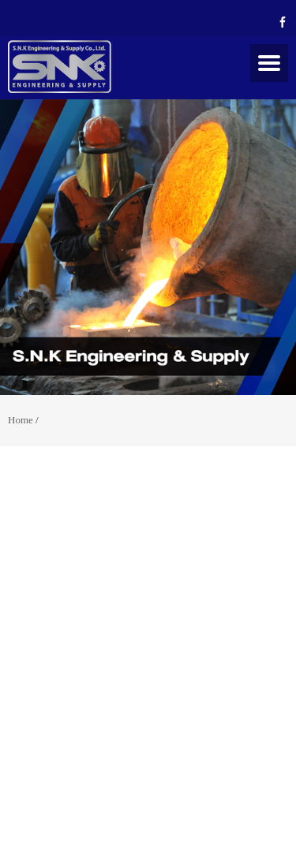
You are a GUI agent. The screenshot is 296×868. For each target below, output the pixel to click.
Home (21, 420)
